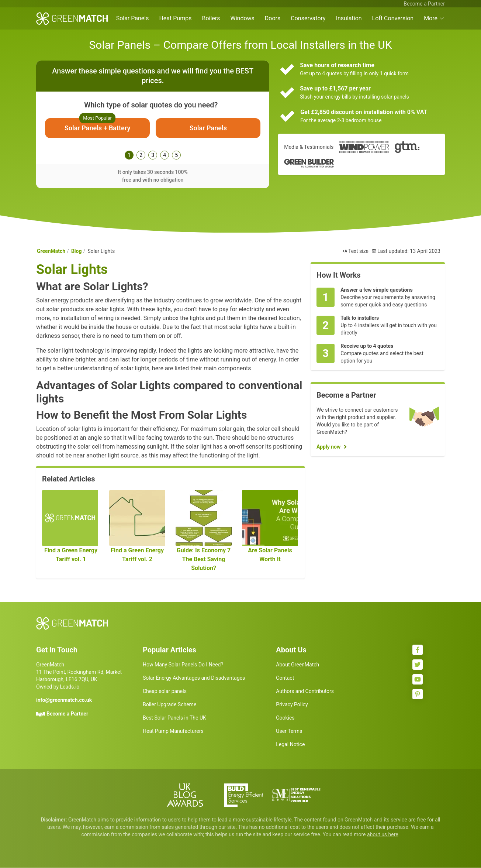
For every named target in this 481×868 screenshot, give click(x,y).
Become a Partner (424, 4)
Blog (77, 251)
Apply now (328, 447)
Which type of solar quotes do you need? (151, 105)
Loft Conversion (393, 18)
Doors (273, 18)
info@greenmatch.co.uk (64, 700)
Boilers (211, 18)
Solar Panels (133, 18)
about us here (383, 835)
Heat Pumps (175, 18)
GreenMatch (51, 251)
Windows (242, 18)
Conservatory (308, 18)
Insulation (349, 18)
